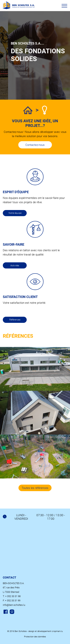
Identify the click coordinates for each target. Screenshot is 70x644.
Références (15, 320)
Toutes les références (35, 488)
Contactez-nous (35, 145)
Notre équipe (15, 213)
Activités (15, 266)
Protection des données (35, 637)
